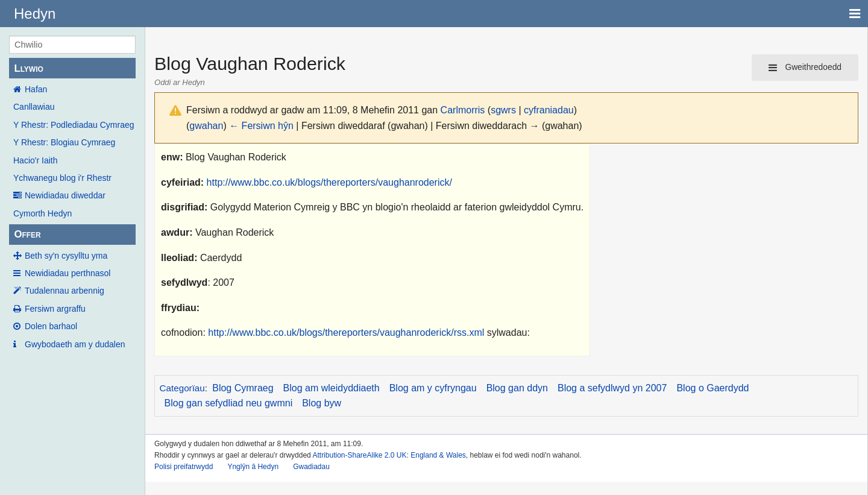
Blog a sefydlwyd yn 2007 (612, 388)
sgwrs (503, 110)
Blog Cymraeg (243, 388)
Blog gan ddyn (517, 388)
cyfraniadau (549, 110)
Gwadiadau (311, 467)
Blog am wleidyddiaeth (332, 388)
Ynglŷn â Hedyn (253, 467)
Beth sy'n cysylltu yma (66, 256)
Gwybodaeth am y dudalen (75, 344)
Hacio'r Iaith (35, 160)
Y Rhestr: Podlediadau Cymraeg (74, 125)
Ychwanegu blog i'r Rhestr (62, 178)
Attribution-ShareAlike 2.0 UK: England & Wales (389, 455)
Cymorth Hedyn (42, 213)
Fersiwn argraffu (55, 309)
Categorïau (182, 388)
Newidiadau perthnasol (68, 273)
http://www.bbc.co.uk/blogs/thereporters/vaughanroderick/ (329, 182)
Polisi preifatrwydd (184, 467)
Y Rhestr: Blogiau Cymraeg (64, 142)
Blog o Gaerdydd (712, 388)
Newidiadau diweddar (65, 195)
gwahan (206, 126)
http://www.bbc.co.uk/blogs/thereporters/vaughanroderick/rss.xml (346, 333)
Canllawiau (34, 107)
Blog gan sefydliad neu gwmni (229, 403)
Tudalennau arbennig (64, 291)
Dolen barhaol (51, 326)
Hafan (36, 89)
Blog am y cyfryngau (433, 388)
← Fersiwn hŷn (261, 126)
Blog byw (322, 403)
